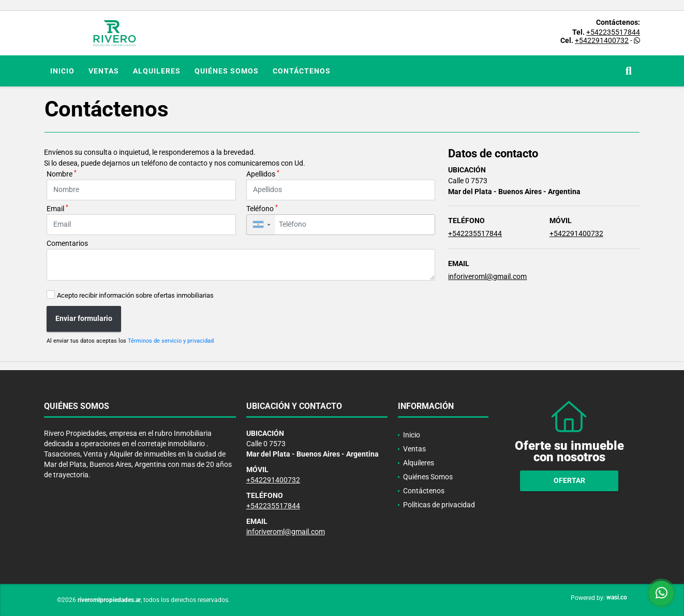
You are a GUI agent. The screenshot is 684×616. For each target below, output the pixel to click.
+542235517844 (613, 32)
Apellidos (263, 173)
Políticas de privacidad (439, 505)
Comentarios (67, 243)
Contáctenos (302, 71)
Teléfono (262, 208)
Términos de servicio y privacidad (171, 341)
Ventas (104, 71)
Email (57, 208)
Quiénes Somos (227, 71)
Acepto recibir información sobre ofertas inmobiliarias (135, 295)
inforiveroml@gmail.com (487, 276)
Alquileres (157, 71)
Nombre (62, 173)
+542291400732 (602, 40)
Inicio (62, 71)
